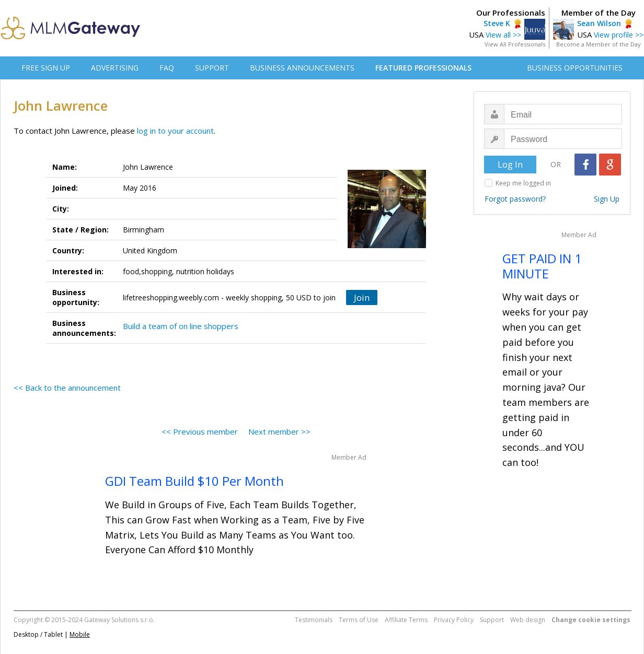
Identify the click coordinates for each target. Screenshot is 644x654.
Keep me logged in (523, 183)
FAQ (167, 68)
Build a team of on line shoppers (181, 326)
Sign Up (607, 199)
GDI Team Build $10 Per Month (194, 481)
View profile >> (619, 35)
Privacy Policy (454, 620)
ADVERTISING (115, 68)
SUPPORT (212, 68)
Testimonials (314, 620)
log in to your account (175, 131)
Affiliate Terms (406, 620)
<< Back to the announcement (67, 388)
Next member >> (279, 431)
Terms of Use (359, 620)
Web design (528, 620)
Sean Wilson (599, 23)
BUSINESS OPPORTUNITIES (575, 68)
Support (492, 620)
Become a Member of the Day (599, 44)
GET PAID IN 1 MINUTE (542, 266)
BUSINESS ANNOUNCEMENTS (302, 68)
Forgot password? (515, 199)
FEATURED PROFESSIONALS (423, 68)
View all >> (503, 35)
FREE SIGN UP (46, 68)
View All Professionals (515, 44)
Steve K (497, 23)
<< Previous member (200, 431)
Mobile (80, 634)
